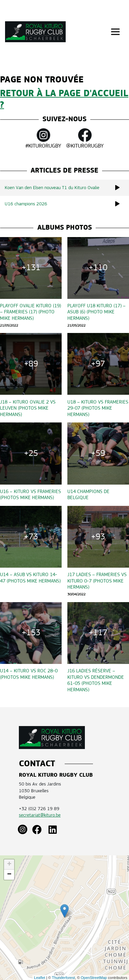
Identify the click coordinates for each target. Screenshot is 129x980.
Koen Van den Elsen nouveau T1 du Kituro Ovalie (67, 188)
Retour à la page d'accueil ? (64, 99)
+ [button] (9, 865)
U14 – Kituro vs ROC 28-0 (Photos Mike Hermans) (29, 674)
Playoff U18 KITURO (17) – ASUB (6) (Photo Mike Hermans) (96, 312)
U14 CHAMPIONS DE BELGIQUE (88, 494)
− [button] (9, 875)
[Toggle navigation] (115, 32)
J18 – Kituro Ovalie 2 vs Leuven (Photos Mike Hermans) (28, 408)
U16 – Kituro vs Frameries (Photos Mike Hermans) (30, 494)
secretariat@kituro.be (40, 815)
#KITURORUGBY (43, 139)
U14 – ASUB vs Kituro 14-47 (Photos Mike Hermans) (30, 577)
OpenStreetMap (94, 978)
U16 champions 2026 (67, 204)
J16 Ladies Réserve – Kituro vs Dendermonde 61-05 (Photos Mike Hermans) (96, 680)
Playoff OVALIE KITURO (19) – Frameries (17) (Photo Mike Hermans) (30, 312)
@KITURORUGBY (85, 139)
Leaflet (40, 978)
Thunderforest (63, 978)
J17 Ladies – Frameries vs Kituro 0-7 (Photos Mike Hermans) (97, 581)
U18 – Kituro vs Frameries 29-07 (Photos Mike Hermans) (98, 408)
